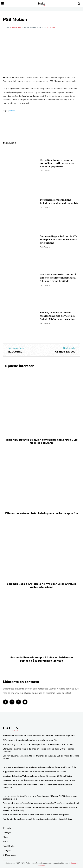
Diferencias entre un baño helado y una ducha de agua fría (59, 201)
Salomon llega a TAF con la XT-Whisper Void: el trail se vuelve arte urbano (59, 240)
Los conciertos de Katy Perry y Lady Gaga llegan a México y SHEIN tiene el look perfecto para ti (40, 798)
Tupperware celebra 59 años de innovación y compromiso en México (35, 772)
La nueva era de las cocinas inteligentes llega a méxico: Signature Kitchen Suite (40, 767)
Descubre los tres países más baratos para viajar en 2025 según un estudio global (41, 803)
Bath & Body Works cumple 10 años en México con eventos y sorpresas (36, 815)
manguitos (15, 27)
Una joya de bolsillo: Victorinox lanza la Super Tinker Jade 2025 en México (37, 776)
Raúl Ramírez (45, 171)
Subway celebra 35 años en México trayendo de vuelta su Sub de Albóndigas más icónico (59, 316)
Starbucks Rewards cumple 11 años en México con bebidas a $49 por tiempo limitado (58, 278)
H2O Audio (15, 352)
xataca (12, 111)
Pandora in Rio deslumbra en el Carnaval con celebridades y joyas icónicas (37, 819)
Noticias (51, 27)
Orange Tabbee (65, 352)
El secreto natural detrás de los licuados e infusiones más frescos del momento (40, 780)
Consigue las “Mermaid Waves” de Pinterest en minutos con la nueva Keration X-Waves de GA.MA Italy (40, 809)
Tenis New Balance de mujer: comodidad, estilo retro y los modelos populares (57, 163)
